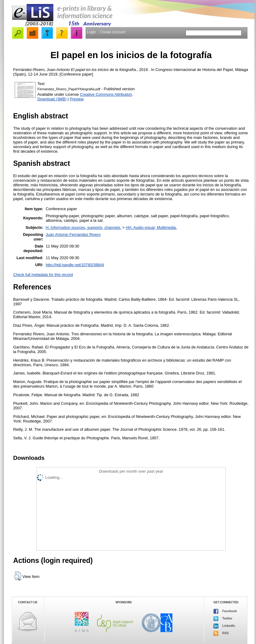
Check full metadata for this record (43, 275)
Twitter (223, 619)
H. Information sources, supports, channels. (83, 227)
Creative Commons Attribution (106, 94)
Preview (77, 99)
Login (91, 32)
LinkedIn (224, 626)
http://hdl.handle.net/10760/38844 (75, 265)
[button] (18, 576)
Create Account (113, 32)
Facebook (225, 611)
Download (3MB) (52, 99)
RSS (221, 633)
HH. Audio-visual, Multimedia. (151, 227)
